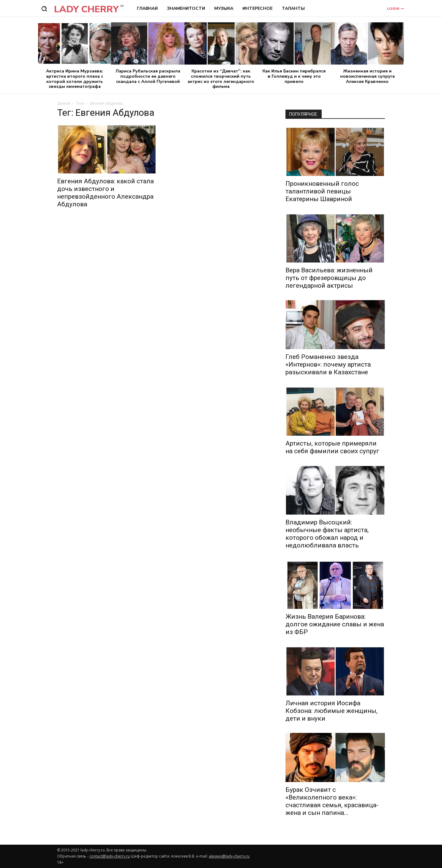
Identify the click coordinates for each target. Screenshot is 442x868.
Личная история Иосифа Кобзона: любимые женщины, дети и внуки (331, 711)
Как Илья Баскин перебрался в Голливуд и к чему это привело (294, 76)
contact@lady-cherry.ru (110, 856)
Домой (64, 103)
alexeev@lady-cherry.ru (229, 856)
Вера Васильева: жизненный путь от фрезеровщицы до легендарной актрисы (329, 278)
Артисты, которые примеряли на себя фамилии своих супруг (332, 447)
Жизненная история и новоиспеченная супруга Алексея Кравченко (367, 76)
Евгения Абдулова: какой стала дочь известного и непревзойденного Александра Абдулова (105, 193)
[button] (44, 9)
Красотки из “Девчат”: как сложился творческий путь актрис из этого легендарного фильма (221, 79)
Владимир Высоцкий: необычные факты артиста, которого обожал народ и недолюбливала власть (327, 534)
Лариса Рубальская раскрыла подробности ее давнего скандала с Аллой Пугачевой (148, 76)
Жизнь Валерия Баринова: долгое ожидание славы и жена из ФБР (335, 624)
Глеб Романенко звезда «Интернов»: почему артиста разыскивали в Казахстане (328, 364)
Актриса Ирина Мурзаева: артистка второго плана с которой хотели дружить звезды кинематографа (75, 79)
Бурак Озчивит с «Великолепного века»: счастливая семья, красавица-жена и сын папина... (332, 801)
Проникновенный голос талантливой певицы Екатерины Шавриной (322, 191)
